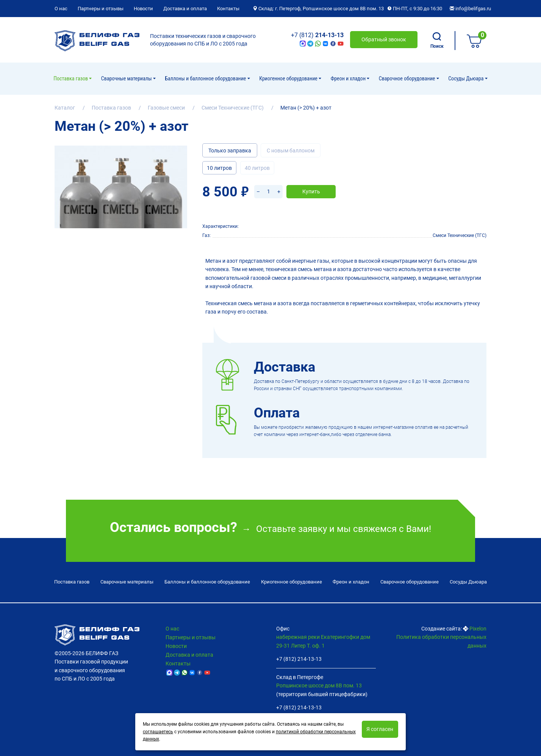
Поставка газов (71, 78)
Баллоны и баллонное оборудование (206, 78)
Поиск (437, 41)
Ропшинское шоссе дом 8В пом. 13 (319, 685)
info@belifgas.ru (470, 9)
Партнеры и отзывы (101, 9)
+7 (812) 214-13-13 (299, 659)
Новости (143, 9)
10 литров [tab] (219, 168)
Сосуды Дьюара (466, 78)
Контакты (228, 9)
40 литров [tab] (257, 168)
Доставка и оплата (185, 9)
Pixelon (478, 629)
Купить (311, 191)
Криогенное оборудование (289, 78)
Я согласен (380, 729)
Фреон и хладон (349, 78)
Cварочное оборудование (408, 78)
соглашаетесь (158, 732)
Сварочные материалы (127, 78)
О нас (61, 9)
